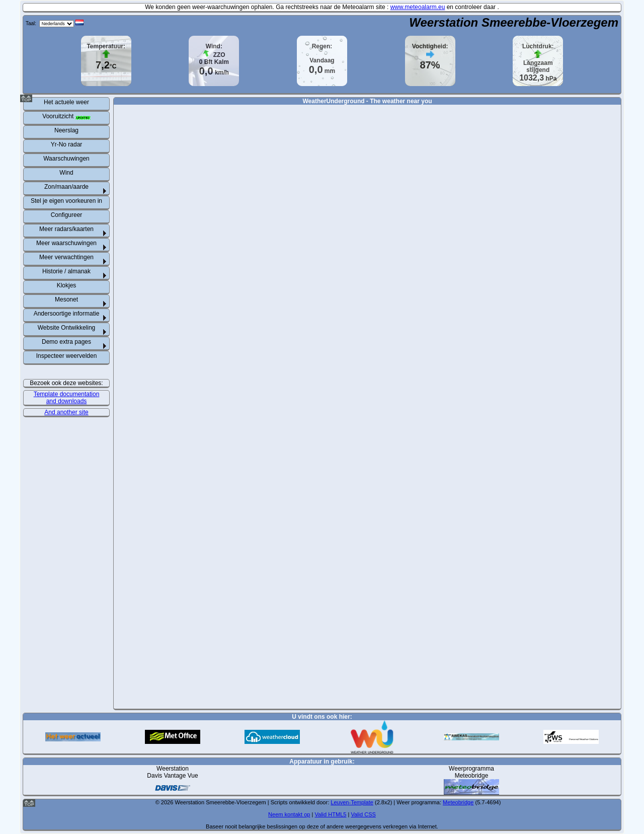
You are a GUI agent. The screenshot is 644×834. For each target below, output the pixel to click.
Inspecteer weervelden (67, 356)
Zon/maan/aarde (66, 187)
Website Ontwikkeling (67, 328)
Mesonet (66, 299)
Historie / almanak (66, 271)
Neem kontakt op (289, 814)
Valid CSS (363, 814)
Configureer (67, 215)
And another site (66, 412)
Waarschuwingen (66, 159)
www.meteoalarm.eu (418, 7)
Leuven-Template (352, 802)
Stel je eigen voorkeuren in (66, 201)
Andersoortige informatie (67, 314)
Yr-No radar (67, 144)
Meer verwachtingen (66, 257)
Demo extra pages (66, 342)
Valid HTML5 (330, 814)
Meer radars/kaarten (66, 229)
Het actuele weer (66, 102)
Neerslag (66, 130)
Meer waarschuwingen (66, 243)
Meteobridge (458, 802)
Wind (66, 173)
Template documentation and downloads (67, 398)
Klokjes (67, 285)
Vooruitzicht (66, 116)
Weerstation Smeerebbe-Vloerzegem (514, 22)
